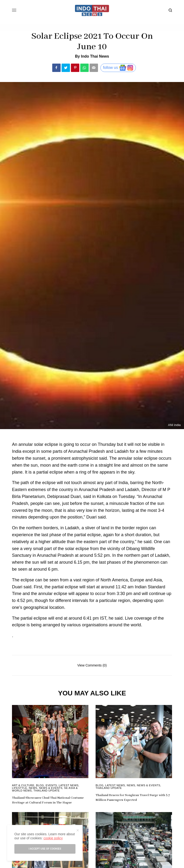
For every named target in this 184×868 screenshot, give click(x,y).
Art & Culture (23, 785)
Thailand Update (47, 791)
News (33, 788)
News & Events (51, 788)
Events (51, 785)
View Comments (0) (92, 665)
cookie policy (53, 838)
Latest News (69, 785)
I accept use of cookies (45, 849)
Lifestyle (20, 788)
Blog (40, 785)
